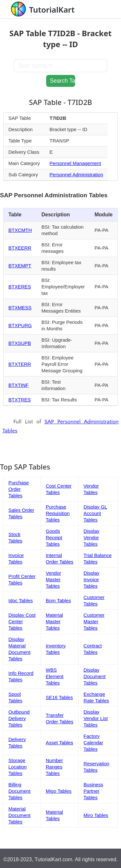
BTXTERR (20, 364)
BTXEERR (20, 248)
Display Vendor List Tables (96, 718)
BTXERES (20, 287)
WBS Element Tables (55, 676)
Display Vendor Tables (91, 537)
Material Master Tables (54, 621)
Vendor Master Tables (54, 579)
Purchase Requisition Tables (58, 513)
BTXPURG (20, 325)
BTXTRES (20, 400)
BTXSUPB (20, 343)
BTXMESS (20, 308)
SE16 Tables (59, 697)
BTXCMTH (20, 230)
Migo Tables (59, 791)
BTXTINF (19, 385)
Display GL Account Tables (95, 513)
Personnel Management (75, 163)
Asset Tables (60, 743)
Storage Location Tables (18, 767)
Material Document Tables (19, 815)
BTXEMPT (20, 266)
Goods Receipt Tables (54, 537)
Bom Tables (58, 600)
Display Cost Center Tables (22, 621)
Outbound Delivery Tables (19, 718)
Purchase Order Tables (19, 489)
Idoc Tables (21, 600)
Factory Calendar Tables (93, 743)
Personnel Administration (76, 175)
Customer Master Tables (94, 621)
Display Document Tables (95, 676)
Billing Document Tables (19, 791)
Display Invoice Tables (91, 579)
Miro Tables (96, 815)
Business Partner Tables (93, 791)
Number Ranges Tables (54, 767)
